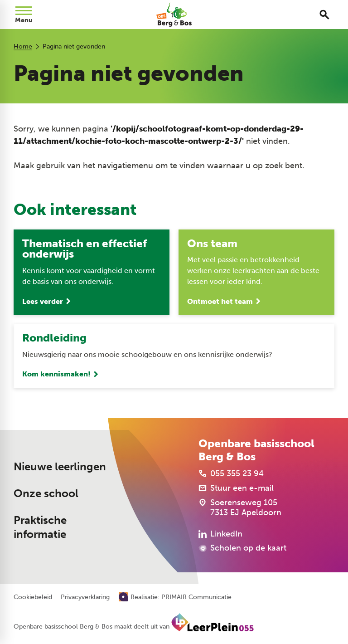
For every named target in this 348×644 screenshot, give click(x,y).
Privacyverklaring (85, 598)
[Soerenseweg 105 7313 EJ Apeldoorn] (240, 507)
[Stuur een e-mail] (236, 488)
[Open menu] (24, 15)
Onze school (46, 494)
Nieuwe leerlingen (60, 467)
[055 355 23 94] (231, 473)
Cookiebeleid (33, 598)
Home (23, 46)
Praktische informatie (40, 528)
